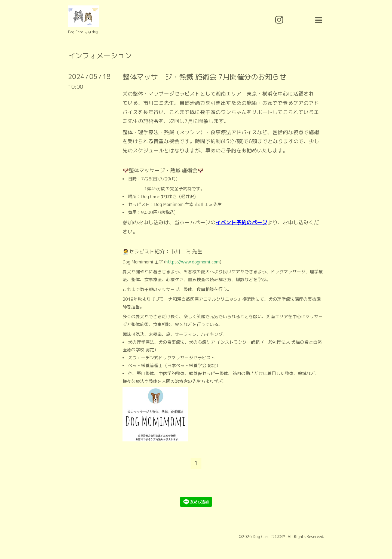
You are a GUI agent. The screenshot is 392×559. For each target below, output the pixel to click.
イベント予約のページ (241, 222)
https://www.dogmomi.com (193, 262)
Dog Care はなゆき (269, 537)
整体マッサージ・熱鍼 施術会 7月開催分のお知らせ (204, 77)
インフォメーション (100, 56)
